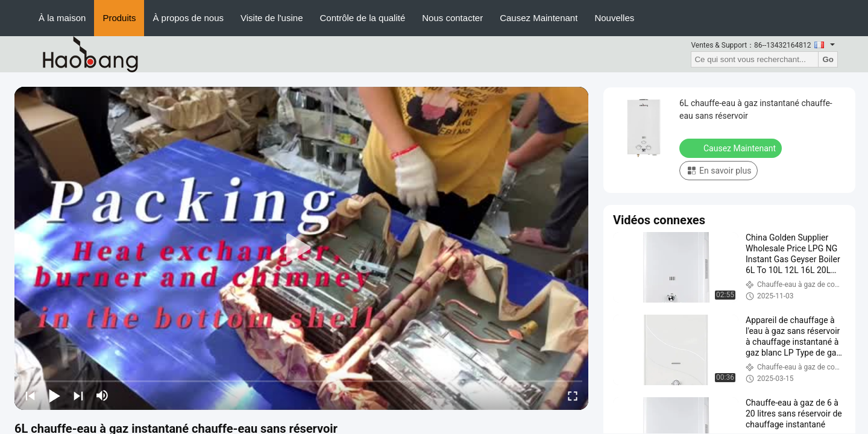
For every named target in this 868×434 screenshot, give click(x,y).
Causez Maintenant (539, 18)
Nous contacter (452, 18)
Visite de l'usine (272, 18)
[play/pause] (54, 395)
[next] (78, 395)
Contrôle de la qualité (362, 18)
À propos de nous (188, 18)
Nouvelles (614, 18)
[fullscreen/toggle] (573, 395)
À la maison (62, 18)
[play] (301, 248)
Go (828, 59)
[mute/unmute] (102, 395)
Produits (119, 18)
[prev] (30, 395)
